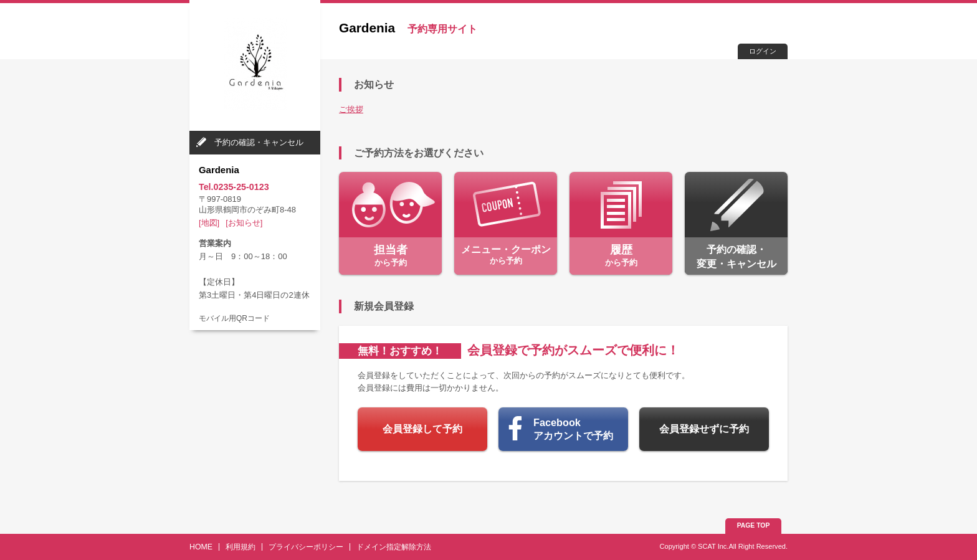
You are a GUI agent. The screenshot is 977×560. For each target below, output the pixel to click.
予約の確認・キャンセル (259, 142)
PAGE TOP (754, 525)
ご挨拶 (351, 109)
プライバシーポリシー (306, 547)
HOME (201, 547)
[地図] (209, 223)
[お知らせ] (244, 223)
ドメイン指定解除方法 (394, 547)
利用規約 (241, 547)
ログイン (763, 51)
